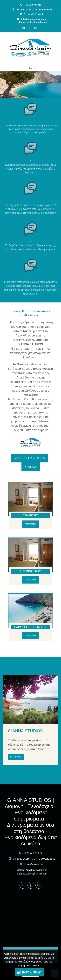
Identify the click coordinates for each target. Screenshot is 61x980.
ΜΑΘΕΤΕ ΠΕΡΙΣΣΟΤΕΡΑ (30, 458)
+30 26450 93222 (33, 5)
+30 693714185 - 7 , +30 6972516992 (34, 9)
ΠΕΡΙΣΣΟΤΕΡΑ (30, 524)
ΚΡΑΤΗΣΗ (31, 467)
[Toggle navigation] (30, 68)
